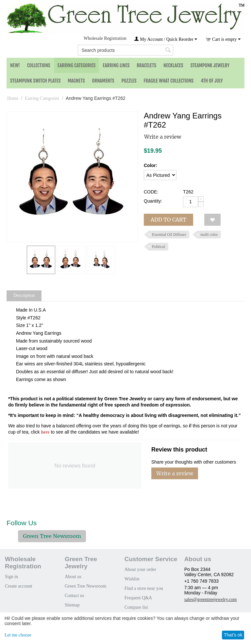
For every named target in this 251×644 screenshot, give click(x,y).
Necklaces (173, 65)
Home (13, 98)
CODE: (151, 192)
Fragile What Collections (169, 81)
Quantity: (153, 201)
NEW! (15, 65)
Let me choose (18, 635)
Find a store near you (144, 588)
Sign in (11, 577)
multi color (209, 235)
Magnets (76, 81)
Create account (19, 586)
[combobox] (125, 50)
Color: (151, 165)
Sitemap (72, 605)
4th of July (212, 81)
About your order (140, 569)
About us (73, 577)
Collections (39, 65)
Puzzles (129, 81)
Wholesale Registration (105, 38)
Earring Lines (116, 65)
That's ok (233, 635)
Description (24, 295)
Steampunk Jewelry (210, 65)
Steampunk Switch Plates (35, 81)
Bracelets (146, 65)
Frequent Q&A (138, 598)
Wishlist (132, 579)
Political (159, 247)
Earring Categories (77, 65)
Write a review (163, 137)
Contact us (75, 596)
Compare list (136, 607)
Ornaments (103, 81)
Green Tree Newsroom (52, 536)
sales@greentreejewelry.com (211, 599)
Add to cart (168, 220)
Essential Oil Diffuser (169, 235)
